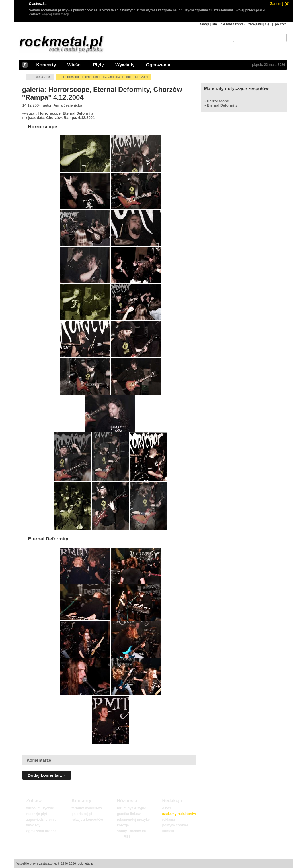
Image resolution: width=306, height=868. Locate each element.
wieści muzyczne (40, 808)
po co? (280, 24)
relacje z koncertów (87, 820)
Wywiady (125, 65)
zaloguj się (208, 24)
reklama (168, 820)
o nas (166, 808)
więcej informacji (55, 14)
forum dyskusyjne (131, 808)
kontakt (168, 831)
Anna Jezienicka (68, 105)
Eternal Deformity (48, 539)
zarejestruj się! (259, 24)
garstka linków (129, 814)
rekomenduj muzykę (133, 820)
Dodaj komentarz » (47, 775)
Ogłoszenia (158, 65)
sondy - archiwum (131, 831)
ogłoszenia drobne (41, 831)
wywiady (33, 825)
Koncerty (46, 65)
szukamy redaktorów (179, 814)
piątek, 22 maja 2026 (269, 65)
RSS (127, 837)
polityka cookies (175, 825)
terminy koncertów (87, 808)
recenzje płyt (37, 814)
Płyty (98, 65)
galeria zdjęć (42, 77)
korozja (123, 825)
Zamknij (277, 4)
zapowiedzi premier (42, 820)
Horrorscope (42, 127)
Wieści (75, 65)
